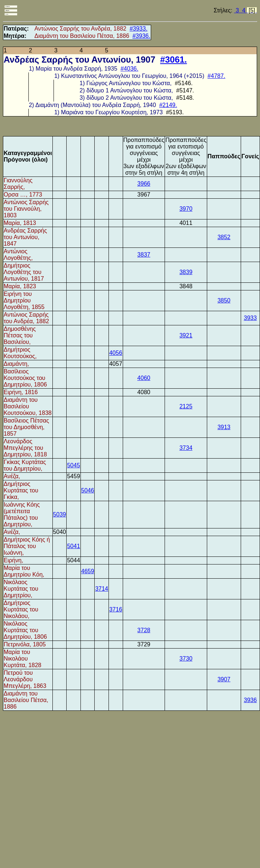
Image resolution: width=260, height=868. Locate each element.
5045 (74, 465)
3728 (144, 630)
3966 (144, 184)
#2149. (168, 105)
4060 (144, 378)
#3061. (174, 60)
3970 (186, 209)
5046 (88, 490)
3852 (224, 237)
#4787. (216, 76)
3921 (186, 335)
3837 (144, 255)
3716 (116, 609)
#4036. (129, 69)
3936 (251, 700)
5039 (60, 514)
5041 (74, 546)
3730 (186, 659)
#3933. (139, 29)
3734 (186, 448)
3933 (251, 318)
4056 (116, 353)
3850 (224, 300)
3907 (224, 679)
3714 (102, 589)
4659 (88, 571)
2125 (186, 406)
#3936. (141, 36)
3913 (224, 427)
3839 (186, 272)
